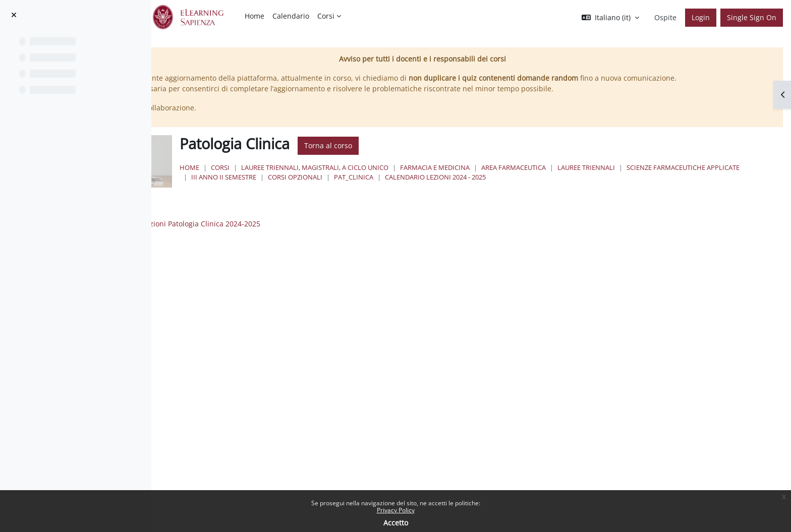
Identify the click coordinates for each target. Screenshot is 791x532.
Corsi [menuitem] (326, 16)
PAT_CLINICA (601, 188)
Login (701, 17)
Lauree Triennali (709, 178)
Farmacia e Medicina (558, 178)
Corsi (343, 178)
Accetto (396, 523)
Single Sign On (752, 17)
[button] (610, 18)
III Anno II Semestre (471, 188)
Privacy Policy (396, 510)
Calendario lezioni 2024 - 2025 (683, 188)
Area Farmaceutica (637, 178)
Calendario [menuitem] (291, 16)
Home (313, 178)
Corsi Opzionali (543, 188)
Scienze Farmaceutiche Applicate (371, 188)
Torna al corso (451, 157)
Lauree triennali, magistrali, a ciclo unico (438, 178)
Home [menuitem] (255, 16)
